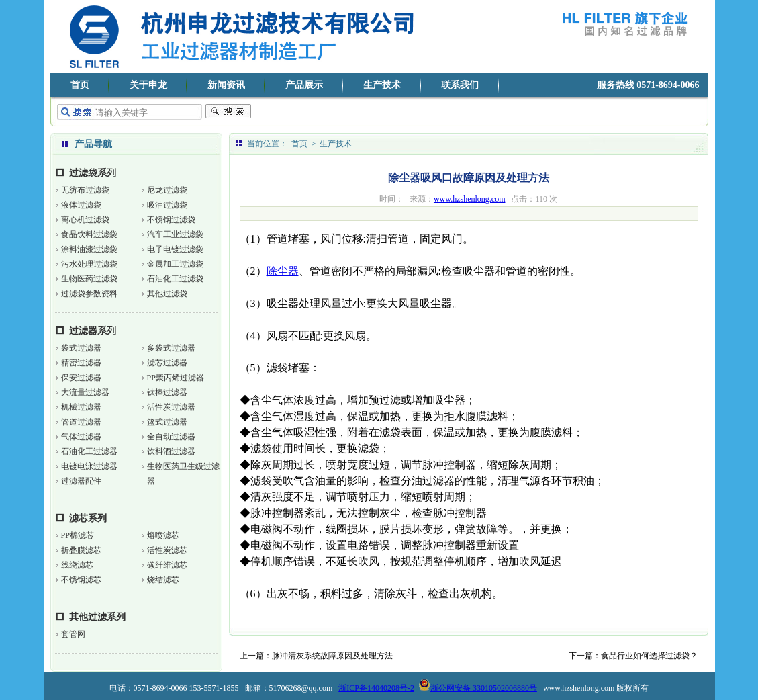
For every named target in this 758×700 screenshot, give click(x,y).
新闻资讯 (226, 85)
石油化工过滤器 (89, 451)
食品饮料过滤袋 (89, 234)
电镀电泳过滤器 (89, 466)
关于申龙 (148, 85)
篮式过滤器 (167, 422)
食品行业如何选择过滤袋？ (649, 656)
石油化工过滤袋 (175, 279)
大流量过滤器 (85, 392)
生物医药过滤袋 (89, 279)
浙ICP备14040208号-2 (376, 688)
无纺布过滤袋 (85, 190)
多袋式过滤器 (171, 348)
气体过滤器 (81, 437)
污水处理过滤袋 (89, 264)
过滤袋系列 (93, 173)
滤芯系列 (88, 518)
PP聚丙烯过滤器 (176, 378)
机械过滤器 (81, 407)
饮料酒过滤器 (171, 451)
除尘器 (283, 271)
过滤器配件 (81, 481)
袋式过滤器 (81, 348)
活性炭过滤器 (171, 407)
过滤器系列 (93, 331)
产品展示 (304, 85)
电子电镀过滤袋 (175, 249)
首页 (80, 85)
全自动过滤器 (171, 437)
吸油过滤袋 (167, 205)
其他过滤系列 (97, 617)
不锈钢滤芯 (81, 580)
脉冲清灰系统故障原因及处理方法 (332, 656)
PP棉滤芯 (78, 535)
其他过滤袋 (167, 294)
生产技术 (382, 85)
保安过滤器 (81, 378)
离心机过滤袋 (85, 220)
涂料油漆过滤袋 (89, 249)
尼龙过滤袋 (167, 190)
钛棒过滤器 (167, 392)
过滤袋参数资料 (89, 294)
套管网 (73, 634)
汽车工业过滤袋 (175, 234)
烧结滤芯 (163, 580)
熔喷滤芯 (163, 535)
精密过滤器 (81, 363)
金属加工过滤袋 (175, 264)
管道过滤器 (81, 422)
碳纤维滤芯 (167, 565)
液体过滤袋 (81, 205)
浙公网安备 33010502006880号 (478, 688)
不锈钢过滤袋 (171, 220)
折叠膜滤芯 (81, 550)
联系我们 (460, 85)
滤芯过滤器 (167, 363)
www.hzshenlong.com (470, 199)
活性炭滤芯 (167, 550)
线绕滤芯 (77, 565)
